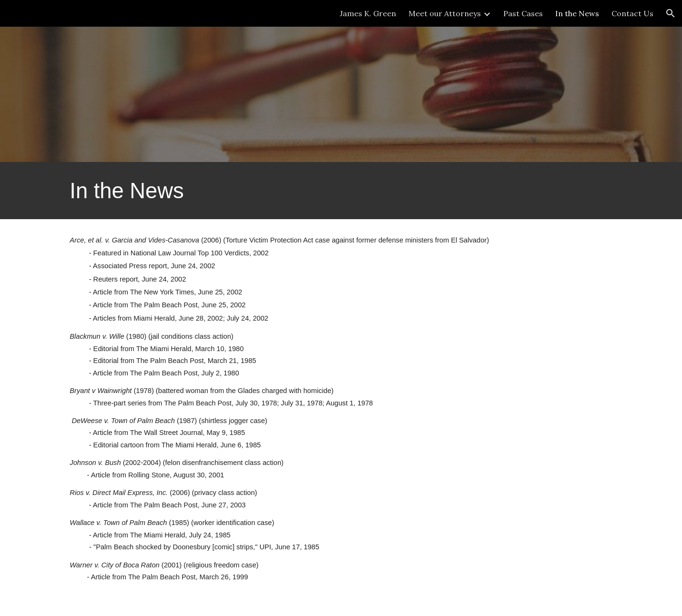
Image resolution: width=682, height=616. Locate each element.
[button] (671, 13)
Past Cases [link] (523, 13)
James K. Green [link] (368, 13)
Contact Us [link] (632, 13)
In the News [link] (577, 13)
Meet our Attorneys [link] (445, 13)
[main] (341, 191)
